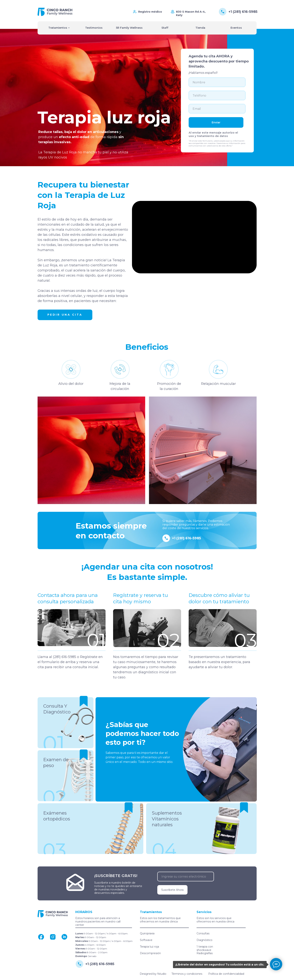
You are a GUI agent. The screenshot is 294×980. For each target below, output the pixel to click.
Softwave (146, 940)
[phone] (217, 95)
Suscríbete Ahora (172, 890)
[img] (55, 12)
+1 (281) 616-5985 (243, 12)
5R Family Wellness (129, 28)
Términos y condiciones (187, 974)
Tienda (200, 28)
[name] (217, 82)
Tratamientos (58, 28)
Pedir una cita (65, 315)
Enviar (216, 122)
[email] (217, 109)
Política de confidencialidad (226, 974)
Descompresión (150, 953)
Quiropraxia (147, 933)
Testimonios (94, 28)
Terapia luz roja (149, 947)
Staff (165, 28)
